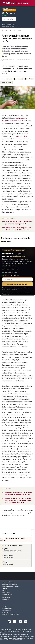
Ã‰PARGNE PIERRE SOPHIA (12, 551)
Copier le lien (6, 83)
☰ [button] (4, 3)
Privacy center (7, 610)
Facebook (29, 79)
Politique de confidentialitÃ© (11, 614)
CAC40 (5, 588)
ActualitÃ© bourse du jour (10, 584)
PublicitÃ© (5, 600)
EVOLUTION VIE (8, 558)
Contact (5, 606)
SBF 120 (5, 590)
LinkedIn (18, 79)
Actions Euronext (7, 594)
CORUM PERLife (8, 564)
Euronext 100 (6, 592)
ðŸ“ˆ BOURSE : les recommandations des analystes (13, 539)
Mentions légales (7, 608)
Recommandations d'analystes (11, 586)
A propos (5, 612)
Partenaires (17, 30)
